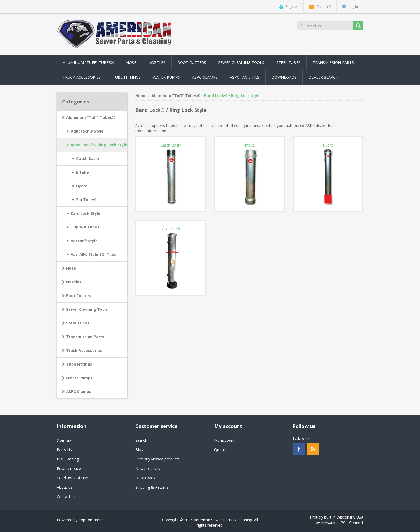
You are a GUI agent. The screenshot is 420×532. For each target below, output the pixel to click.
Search (141, 440)
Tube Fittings (79, 364)
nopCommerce (92, 520)
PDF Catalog (68, 459)
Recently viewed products (158, 459)
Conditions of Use (72, 478)
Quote (220, 450)
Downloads (284, 77)
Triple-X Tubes (85, 227)
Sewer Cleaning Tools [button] (241, 63)
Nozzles (74, 282)
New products (148, 468)
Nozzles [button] (157, 63)
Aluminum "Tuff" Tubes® (91, 117)
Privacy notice (69, 468)
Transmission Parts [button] (333, 63)
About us (65, 487)
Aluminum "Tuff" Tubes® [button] (89, 63)
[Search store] (325, 26)
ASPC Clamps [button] (205, 77)
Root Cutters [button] (192, 63)
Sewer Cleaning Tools (87, 309)
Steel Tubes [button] (288, 63)
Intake (82, 172)
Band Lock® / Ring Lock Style (99, 145)
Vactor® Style (84, 241)
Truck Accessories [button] (82, 77)
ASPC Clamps (79, 392)
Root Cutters (79, 296)
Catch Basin (88, 158)
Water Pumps (79, 378)
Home (141, 96)
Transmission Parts (85, 337)
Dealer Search (323, 77)
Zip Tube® (86, 200)
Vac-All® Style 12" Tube (94, 254)
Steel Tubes (78, 323)
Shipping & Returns (152, 487)
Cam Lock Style (86, 213)
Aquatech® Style (87, 131)
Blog (139, 450)
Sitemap (64, 440)
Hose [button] (131, 63)
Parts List (65, 450)
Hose (71, 268)
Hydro (82, 186)
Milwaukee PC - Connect (342, 522)
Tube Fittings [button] (127, 77)
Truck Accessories (84, 350)
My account (224, 440)
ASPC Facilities (245, 77)
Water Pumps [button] (166, 77)
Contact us (66, 497)
